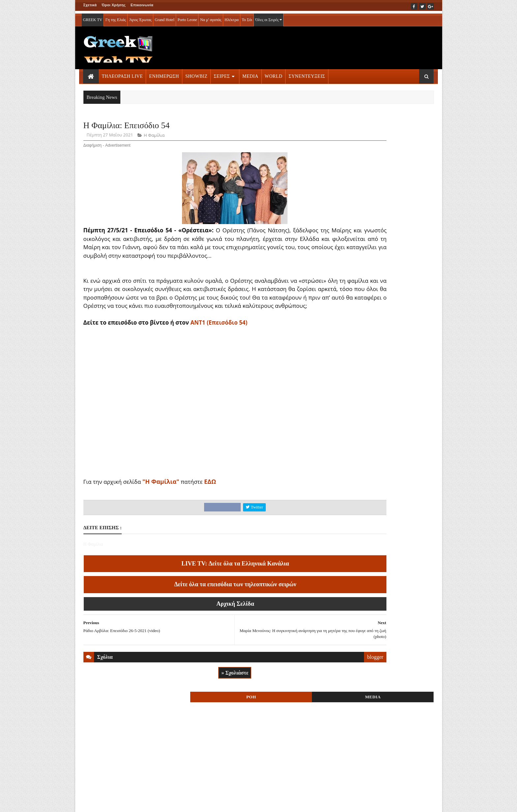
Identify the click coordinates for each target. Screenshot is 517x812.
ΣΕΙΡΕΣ (222, 74)
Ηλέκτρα (232, 17)
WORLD (274, 74)
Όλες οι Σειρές (269, 17)
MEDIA (250, 74)
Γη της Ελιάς (116, 17)
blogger (312, 676)
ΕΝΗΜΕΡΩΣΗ (164, 74)
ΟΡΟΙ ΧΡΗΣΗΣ (115, 802)
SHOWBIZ (196, 74)
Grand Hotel (165, 17)
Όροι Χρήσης (114, 5)
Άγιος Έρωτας (140, 17)
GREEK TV (93, 17)
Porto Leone (187, 17)
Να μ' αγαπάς (211, 17)
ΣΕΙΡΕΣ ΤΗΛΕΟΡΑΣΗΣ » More (380, 757)
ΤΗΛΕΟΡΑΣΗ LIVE (122, 74)
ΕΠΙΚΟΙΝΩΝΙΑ (145, 802)
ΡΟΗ (360, 128)
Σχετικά (90, 5)
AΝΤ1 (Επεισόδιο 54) (219, 341)
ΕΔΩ (210, 500)
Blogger (291, 802)
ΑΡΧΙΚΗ (91, 802)
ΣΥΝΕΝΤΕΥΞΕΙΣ (307, 74)
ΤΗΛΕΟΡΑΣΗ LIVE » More (376, 411)
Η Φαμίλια (154, 137)
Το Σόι (247, 17)
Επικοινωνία (142, 5)
